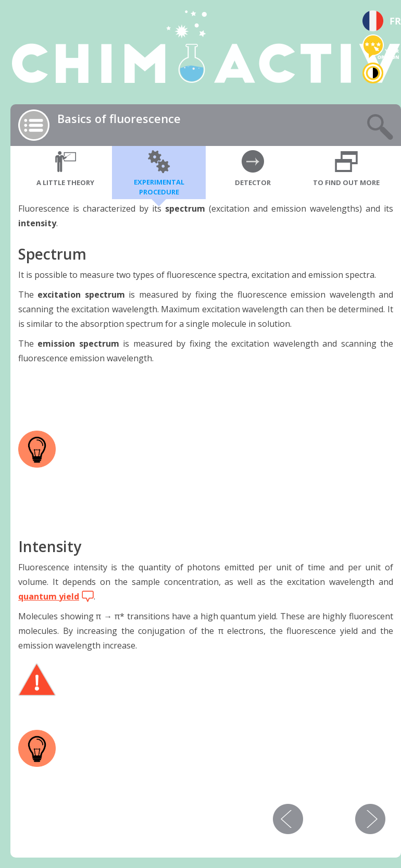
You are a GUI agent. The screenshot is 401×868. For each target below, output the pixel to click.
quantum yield (49, 596)
